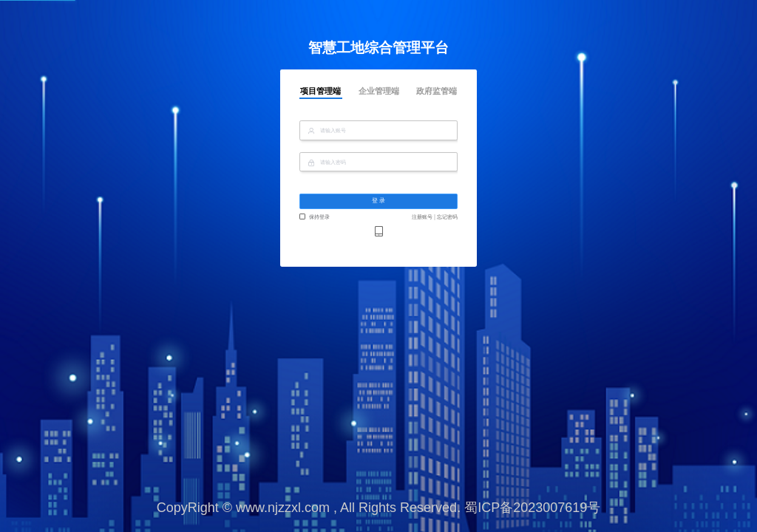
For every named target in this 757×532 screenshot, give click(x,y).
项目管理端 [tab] (320, 91)
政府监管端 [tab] (437, 91)
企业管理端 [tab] (379, 91)
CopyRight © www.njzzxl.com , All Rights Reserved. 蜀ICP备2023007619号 (379, 508)
